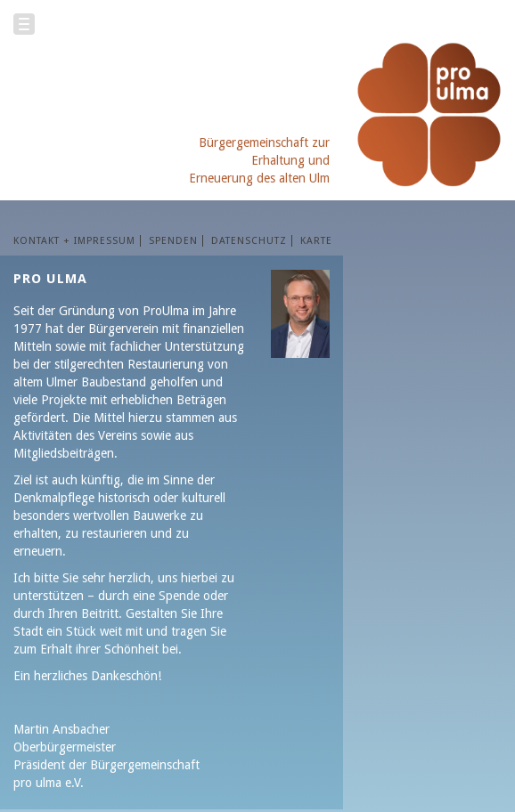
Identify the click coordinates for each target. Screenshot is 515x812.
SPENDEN (173, 241)
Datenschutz (249, 241)
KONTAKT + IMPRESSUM (74, 241)
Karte (316, 241)
